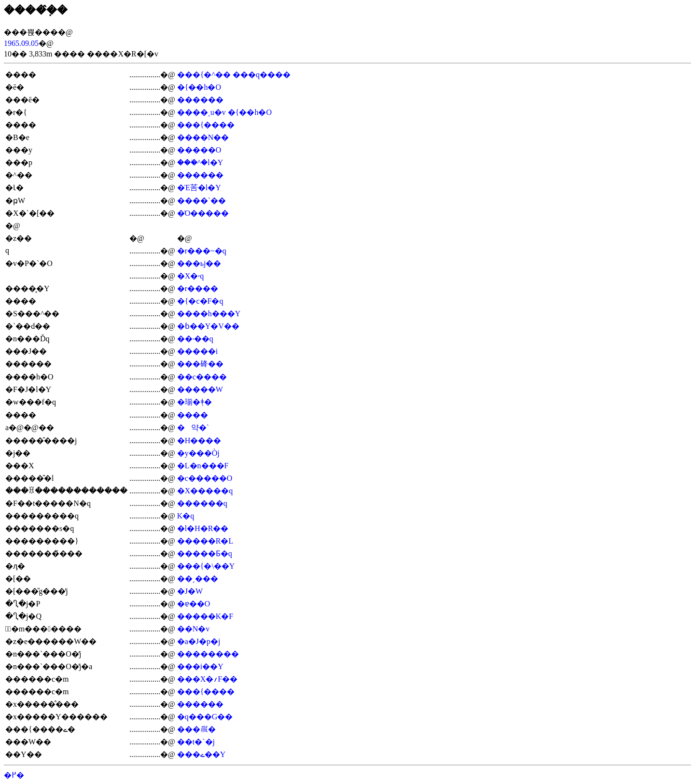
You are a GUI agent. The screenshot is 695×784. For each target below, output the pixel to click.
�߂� (14, 775)
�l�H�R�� (203, 528)
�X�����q (205, 491)
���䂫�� (200, 364)
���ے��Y (202, 754)
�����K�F (205, 616)
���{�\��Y (206, 566)
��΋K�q (186, 516)
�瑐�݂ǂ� (195, 402)
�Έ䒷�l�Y (199, 188)
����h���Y (209, 314)
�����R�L (205, 541)
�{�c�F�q (200, 301)
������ (200, 100)
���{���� (206, 125)
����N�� (203, 137)
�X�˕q (191, 276)
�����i (197, 351)
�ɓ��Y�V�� (208, 326)
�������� (208, 654)
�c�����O (205, 478)
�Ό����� (203, 213)
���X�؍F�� (207, 679)
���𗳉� (196, 729)
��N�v (194, 629)
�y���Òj (198, 453)
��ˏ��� (198, 579)
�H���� (199, 441)
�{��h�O (199, 87)
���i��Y (200, 666)
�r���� (198, 288)
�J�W (190, 591)
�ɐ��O (194, 604)
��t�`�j (196, 742)
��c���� (202, 377)
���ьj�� (199, 263)
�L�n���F (203, 466)
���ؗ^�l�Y (200, 162)
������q (202, 503)
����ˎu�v (202, 112)
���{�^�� (204, 75)
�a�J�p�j (199, 641)
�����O (199, 150)
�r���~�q (202, 251)
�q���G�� (205, 717)
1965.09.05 (21, 43)
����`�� (202, 201)
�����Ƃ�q (205, 553)
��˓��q (195, 339)
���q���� (262, 75)
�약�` (193, 427)
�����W (200, 389)
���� (193, 415)
